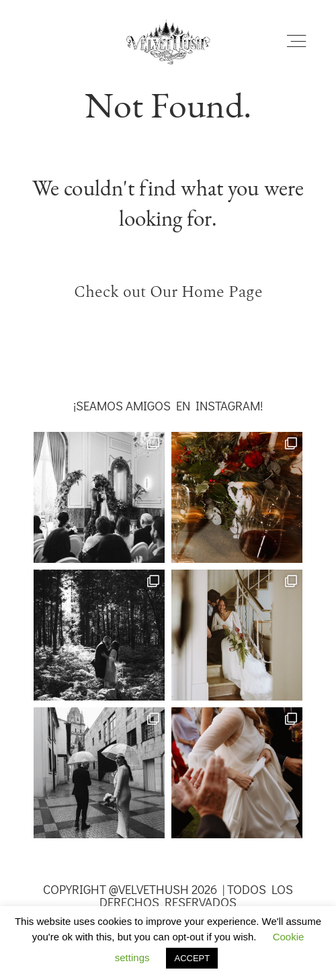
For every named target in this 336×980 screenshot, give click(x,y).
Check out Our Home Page (168, 292)
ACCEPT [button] (192, 958)
